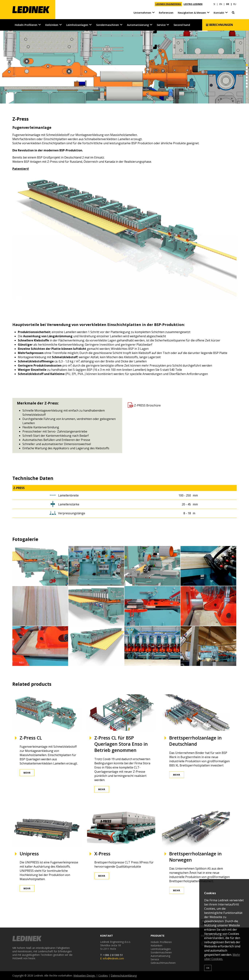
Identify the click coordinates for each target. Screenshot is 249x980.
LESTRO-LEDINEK (193, 4)
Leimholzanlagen (77, 25)
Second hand (182, 25)
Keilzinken (52, 25)
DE (228, 4)
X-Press (102, 854)
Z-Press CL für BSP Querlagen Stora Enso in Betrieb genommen (121, 744)
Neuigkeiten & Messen (192, 13)
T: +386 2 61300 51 (112, 955)
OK (208, 968)
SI (214, 4)
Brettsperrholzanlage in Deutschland (195, 741)
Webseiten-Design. (84, 976)
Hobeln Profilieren (26, 25)
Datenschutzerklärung (124, 976)
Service (161, 25)
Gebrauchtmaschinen (163, 963)
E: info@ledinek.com (112, 958)
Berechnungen (219, 25)
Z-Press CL (31, 738)
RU (235, 4)
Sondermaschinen (108, 25)
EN (221, 4)
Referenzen (166, 13)
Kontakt (219, 13)
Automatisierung (138, 25)
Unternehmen (142, 13)
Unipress (29, 854)
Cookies (103, 976)
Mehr (27, 773)
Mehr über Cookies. (222, 957)
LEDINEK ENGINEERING (168, 4)
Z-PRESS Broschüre (147, 405)
